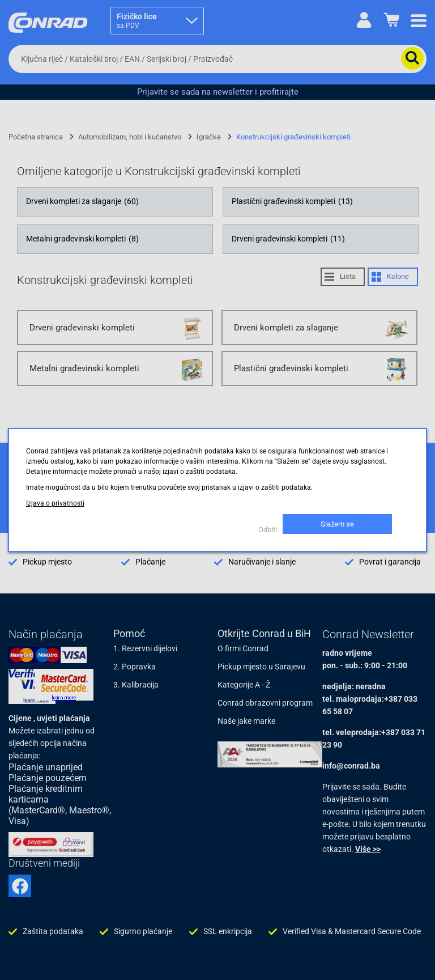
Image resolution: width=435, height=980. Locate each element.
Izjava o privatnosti (55, 503)
